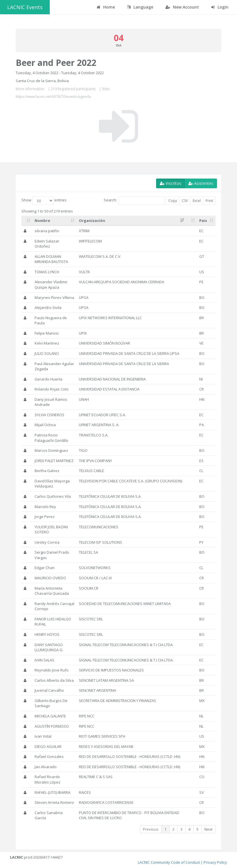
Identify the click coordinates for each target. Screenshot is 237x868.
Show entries (44, 201)
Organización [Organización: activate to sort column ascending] (92, 220)
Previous (151, 829)
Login (220, 7)
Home (106, 7)
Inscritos (171, 183)
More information (30, 89)
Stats (106, 89)
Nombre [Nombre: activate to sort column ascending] (42, 220)
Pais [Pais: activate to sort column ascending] (203, 220)
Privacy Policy (215, 862)
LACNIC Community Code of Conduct (169, 862)
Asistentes (201, 183)
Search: (134, 201)
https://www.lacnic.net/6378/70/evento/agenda (53, 97)
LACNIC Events (25, 7)
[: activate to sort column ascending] (27, 221)
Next (208, 829)
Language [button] (140, 7)
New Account (182, 7)
